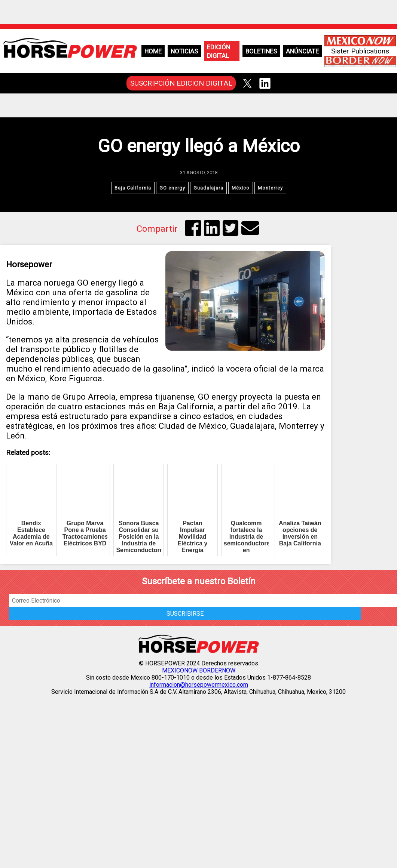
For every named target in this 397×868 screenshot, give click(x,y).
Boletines (261, 51)
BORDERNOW (217, 670)
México (241, 188)
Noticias (184, 51)
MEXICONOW (180, 670)
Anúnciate (302, 51)
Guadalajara (208, 188)
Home (153, 51)
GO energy (172, 188)
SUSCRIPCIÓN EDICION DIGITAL (181, 83)
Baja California (133, 188)
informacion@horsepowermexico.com (199, 685)
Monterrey (270, 188)
